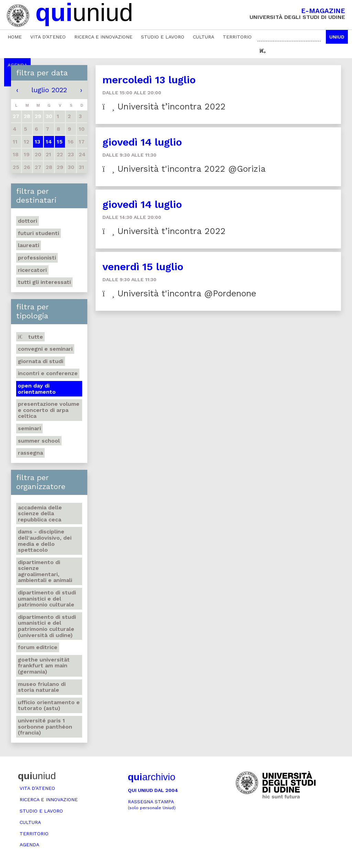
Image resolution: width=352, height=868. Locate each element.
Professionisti (37, 258)
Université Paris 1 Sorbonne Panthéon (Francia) (45, 727)
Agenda (29, 845)
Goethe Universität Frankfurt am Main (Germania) (44, 666)
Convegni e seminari (45, 349)
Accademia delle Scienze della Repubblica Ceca (40, 514)
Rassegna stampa (152, 805)
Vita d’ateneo (48, 37)
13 (37, 142)
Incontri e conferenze (48, 373)
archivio (152, 777)
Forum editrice (38, 647)
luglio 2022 (49, 90)
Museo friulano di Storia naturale (42, 687)
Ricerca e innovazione (103, 37)
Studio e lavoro (163, 37)
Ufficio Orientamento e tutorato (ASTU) (49, 705)
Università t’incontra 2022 (164, 107)
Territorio (237, 37)
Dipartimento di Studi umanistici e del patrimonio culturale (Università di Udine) (47, 626)
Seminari (29, 428)
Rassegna (30, 453)
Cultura (203, 37)
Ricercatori (32, 270)
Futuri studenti (38, 233)
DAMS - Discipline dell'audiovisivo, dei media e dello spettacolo (45, 541)
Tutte (30, 337)
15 (60, 142)
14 (49, 142)
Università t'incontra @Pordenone (179, 293)
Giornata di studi (41, 361)
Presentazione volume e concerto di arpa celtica (49, 410)
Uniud (337, 37)
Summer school (39, 441)
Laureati (29, 245)
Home (15, 37)
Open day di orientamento (37, 389)
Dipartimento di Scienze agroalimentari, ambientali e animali (45, 571)
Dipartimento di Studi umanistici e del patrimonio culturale (47, 599)
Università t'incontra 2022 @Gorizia (184, 169)
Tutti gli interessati (44, 282)
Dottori (27, 221)
